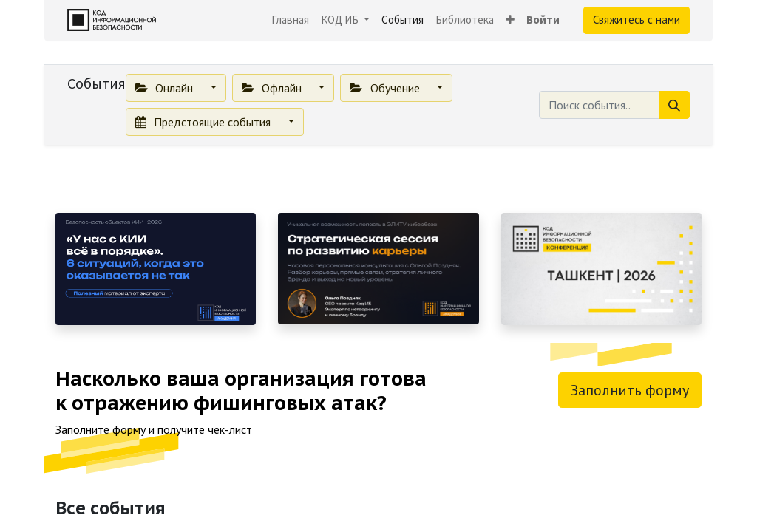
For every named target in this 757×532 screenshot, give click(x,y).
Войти (543, 20)
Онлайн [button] (166, 88)
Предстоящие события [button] (204, 122)
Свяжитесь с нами (637, 20)
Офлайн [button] (273, 88)
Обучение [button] (386, 88)
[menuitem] (290, 20)
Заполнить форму (630, 390)
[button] (510, 20)
